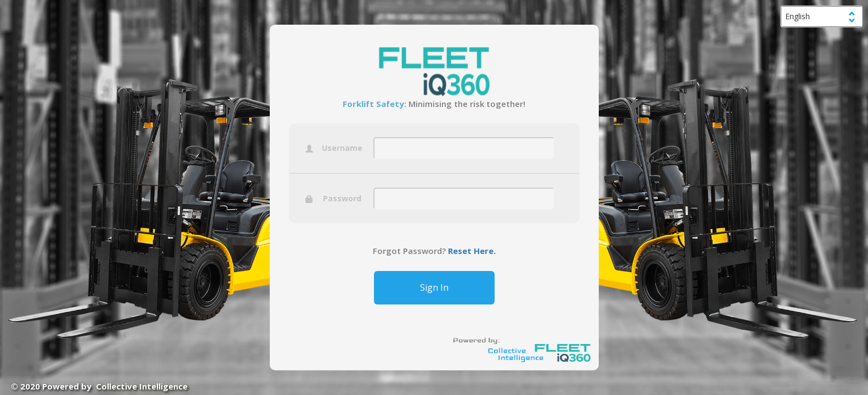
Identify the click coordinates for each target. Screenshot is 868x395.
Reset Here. (471, 251)
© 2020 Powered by (99, 386)
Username (334, 148)
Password (333, 199)
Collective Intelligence (142, 386)
